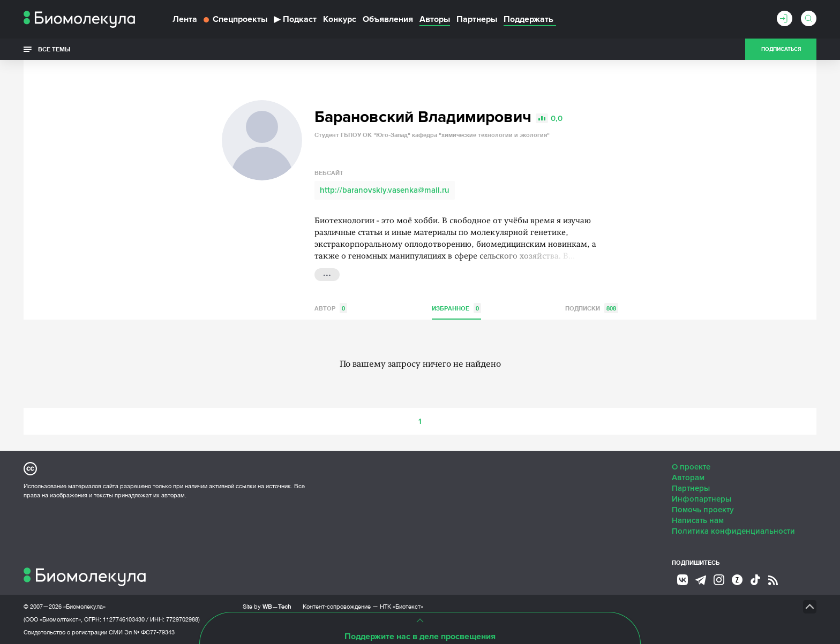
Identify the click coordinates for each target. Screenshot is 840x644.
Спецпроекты (235, 19)
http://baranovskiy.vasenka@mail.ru (385, 190)
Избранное (456, 308)
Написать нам (698, 520)
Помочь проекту (703, 510)
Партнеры (477, 19)
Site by (267, 606)
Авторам (688, 478)
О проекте (691, 467)
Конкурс (340, 19)
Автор (331, 308)
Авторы (435, 19)
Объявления (388, 19)
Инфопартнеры (702, 499)
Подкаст (295, 19)
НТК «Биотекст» (402, 607)
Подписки (592, 308)
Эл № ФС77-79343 (149, 632)
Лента (185, 19)
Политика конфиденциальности (733, 531)
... (327, 274)
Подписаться (781, 49)
